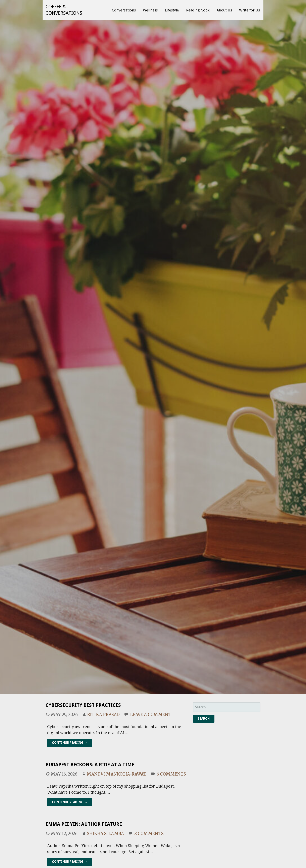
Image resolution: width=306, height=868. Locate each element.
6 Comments (171, 774)
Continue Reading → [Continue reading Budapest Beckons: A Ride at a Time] (70, 802)
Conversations (124, 10)
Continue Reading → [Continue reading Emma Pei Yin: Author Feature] (70, 862)
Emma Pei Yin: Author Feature (84, 824)
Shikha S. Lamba (105, 834)
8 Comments (149, 834)
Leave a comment (151, 715)
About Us (224, 10)
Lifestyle (172, 10)
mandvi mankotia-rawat (116, 774)
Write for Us (249, 10)
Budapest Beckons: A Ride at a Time (90, 765)
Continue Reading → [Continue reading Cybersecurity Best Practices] (70, 743)
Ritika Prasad (103, 715)
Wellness (150, 10)
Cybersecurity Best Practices (83, 705)
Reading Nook (198, 10)
